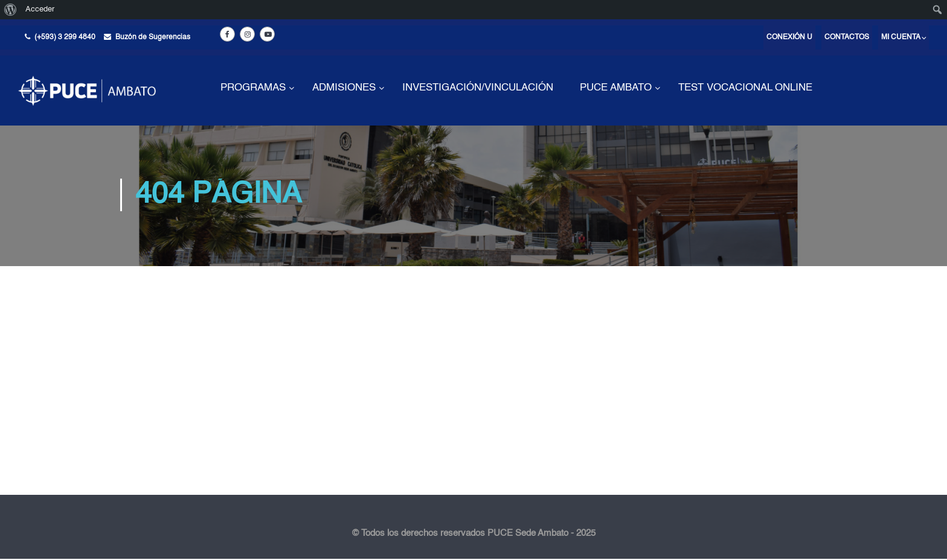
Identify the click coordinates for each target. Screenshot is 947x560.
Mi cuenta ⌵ (904, 37)
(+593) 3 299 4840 (65, 37)
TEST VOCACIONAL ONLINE (745, 88)
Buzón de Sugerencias (153, 37)
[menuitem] (11, 10)
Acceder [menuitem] (40, 9)
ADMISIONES (344, 88)
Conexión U (789, 37)
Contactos (847, 37)
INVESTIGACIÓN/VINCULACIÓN (478, 88)
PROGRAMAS (253, 88)
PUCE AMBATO (616, 88)
